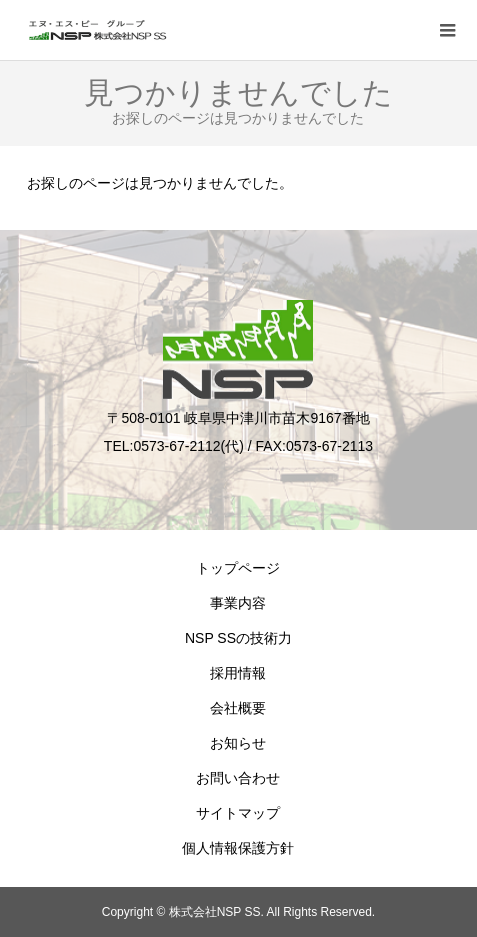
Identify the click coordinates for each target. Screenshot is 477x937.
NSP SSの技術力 (238, 638)
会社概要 (238, 708)
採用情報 (238, 673)
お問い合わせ (238, 778)
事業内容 (238, 603)
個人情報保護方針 (238, 848)
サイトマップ (238, 813)
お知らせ (238, 743)
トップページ (238, 568)
